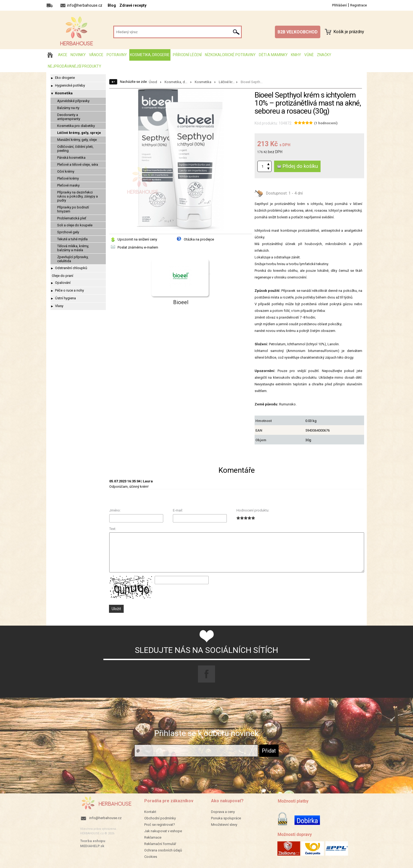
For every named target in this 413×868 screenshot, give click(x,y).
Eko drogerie (65, 78)
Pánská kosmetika (71, 158)
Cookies (151, 857)
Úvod (153, 82)
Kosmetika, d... (176, 82)
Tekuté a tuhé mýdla (72, 239)
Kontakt (150, 812)
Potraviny (117, 55)
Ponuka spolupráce (226, 818)
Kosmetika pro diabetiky (76, 126)
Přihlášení (339, 5)
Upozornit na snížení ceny (137, 239)
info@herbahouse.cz (105, 818)
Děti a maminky (273, 55)
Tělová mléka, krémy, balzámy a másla (73, 248)
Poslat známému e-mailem (138, 247)
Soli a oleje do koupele (75, 225)
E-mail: (178, 510)
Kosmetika (64, 93)
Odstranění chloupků (71, 268)
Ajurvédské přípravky (73, 101)
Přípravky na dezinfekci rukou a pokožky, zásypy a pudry (77, 196)
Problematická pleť (72, 218)
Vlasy (59, 306)
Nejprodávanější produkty (75, 66)
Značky (324, 55)
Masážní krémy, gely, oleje (77, 140)
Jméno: (115, 510)
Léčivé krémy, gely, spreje (79, 133)
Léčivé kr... (227, 82)
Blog (112, 5)
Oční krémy (66, 171)
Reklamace (153, 837)
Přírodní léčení (187, 55)
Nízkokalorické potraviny (230, 55)
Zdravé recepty (133, 5)
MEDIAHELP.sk (92, 846)
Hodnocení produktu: (253, 510)
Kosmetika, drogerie (150, 55)
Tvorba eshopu (93, 841)
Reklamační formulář (160, 844)
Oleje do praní (63, 276)
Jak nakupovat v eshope (163, 831)
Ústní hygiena (65, 298)
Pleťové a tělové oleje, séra (78, 164)
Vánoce (96, 55)
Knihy (296, 55)
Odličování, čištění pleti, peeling (75, 149)
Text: (113, 529)
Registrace (359, 5)
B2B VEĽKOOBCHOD (298, 32)
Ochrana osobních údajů (163, 850)
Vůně (309, 55)
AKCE (63, 55)
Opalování (63, 283)
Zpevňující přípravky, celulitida (73, 259)
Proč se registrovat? (160, 825)
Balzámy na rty (68, 108)
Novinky (78, 55)
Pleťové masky (68, 185)
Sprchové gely (68, 232)
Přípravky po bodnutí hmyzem (73, 209)
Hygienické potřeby (70, 85)
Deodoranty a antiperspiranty (69, 117)
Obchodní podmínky (160, 818)
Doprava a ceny (223, 812)
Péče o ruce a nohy (69, 290)
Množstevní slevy (224, 825)
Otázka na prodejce (199, 239)
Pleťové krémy (68, 178)
